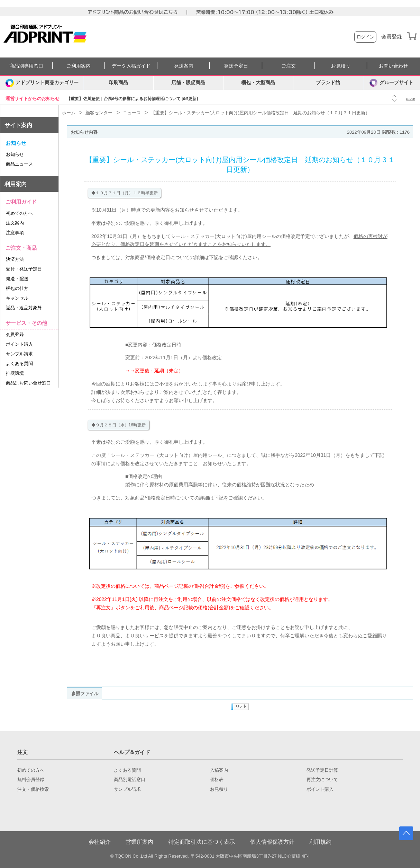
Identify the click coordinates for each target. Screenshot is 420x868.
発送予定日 (236, 66)
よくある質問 (19, 364)
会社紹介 (100, 842)
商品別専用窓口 (26, 66)
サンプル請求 (19, 354)
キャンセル (17, 298)
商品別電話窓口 (130, 780)
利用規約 (320, 842)
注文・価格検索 (33, 789)
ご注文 (289, 66)
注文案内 (15, 223)
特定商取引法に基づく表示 (202, 842)
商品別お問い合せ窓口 (28, 383)
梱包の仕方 (17, 288)
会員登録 (392, 37)
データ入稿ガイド (131, 66)
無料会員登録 (31, 780)
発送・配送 (17, 279)
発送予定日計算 (322, 770)
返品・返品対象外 (24, 308)
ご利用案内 (79, 66)
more (410, 98)
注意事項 (15, 233)
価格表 (217, 780)
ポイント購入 (19, 344)
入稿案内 (219, 770)
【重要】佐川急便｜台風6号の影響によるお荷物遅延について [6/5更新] (132, 99)
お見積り (341, 66)
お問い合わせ (393, 66)
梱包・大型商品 (258, 83)
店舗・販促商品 (188, 83)
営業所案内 (139, 842)
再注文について (322, 780)
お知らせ (15, 154)
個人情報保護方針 (272, 842)
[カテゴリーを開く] (42, 83)
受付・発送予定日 (24, 269)
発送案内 (184, 66)
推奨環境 (15, 373)
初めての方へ (19, 213)
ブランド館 (328, 83)
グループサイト (391, 83)
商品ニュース (19, 164)
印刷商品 (118, 83)
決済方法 (15, 259)
